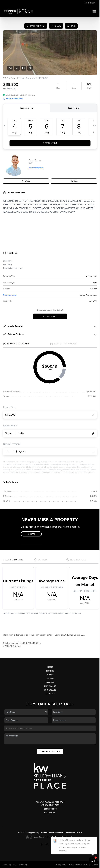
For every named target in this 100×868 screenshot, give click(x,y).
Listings (50, 671)
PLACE (79, 833)
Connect (50, 694)
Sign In (90, 3)
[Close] (94, 839)
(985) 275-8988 (50, 809)
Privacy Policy (61, 865)
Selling (50, 679)
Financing (50, 682)
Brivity (14, 865)
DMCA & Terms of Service (79, 865)
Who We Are (50, 690)
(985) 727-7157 (50, 813)
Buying (50, 675)
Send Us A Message (50, 751)
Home (50, 667)
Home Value (50, 686)
